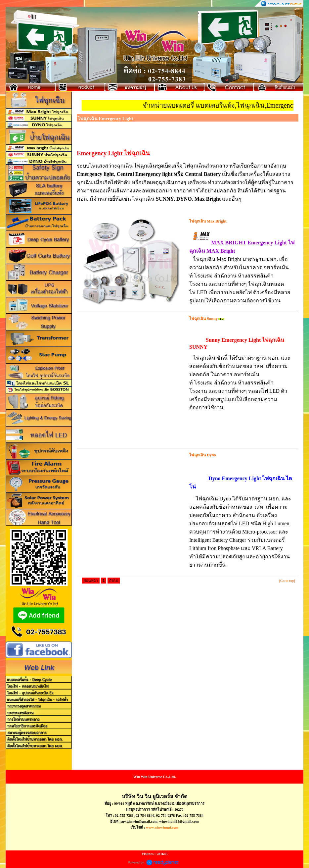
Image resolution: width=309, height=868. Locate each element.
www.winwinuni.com (162, 827)
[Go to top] (287, 581)
